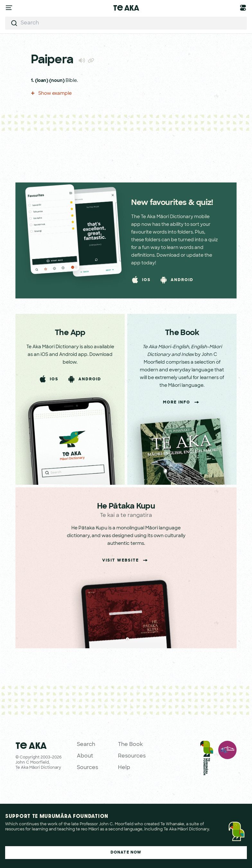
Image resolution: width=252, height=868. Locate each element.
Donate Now (126, 853)
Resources (132, 756)
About (85, 756)
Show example (51, 94)
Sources (87, 768)
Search (86, 745)
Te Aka (126, 8)
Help (124, 768)
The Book (130, 745)
